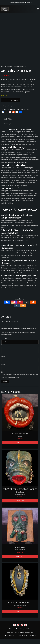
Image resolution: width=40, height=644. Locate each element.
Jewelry (16, 610)
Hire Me (28, 634)
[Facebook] (7, 307)
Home (3, 71)
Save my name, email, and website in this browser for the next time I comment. (20, 381)
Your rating (6, 343)
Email (4, 369)
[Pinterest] (20, 307)
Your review (6, 350)
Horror (7, 114)
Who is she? (10, 193)
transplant (26, 114)
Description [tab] (7, 124)
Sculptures (9, 71)
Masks (16, 499)
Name (4, 361)
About (11, 634)
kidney (13, 114)
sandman (19, 114)
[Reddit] (33, 307)
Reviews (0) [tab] (7, 129)
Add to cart (15, 105)
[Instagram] (14, 307)
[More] (23, 310)
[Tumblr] (17, 310)
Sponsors (19, 634)
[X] (26, 307)
